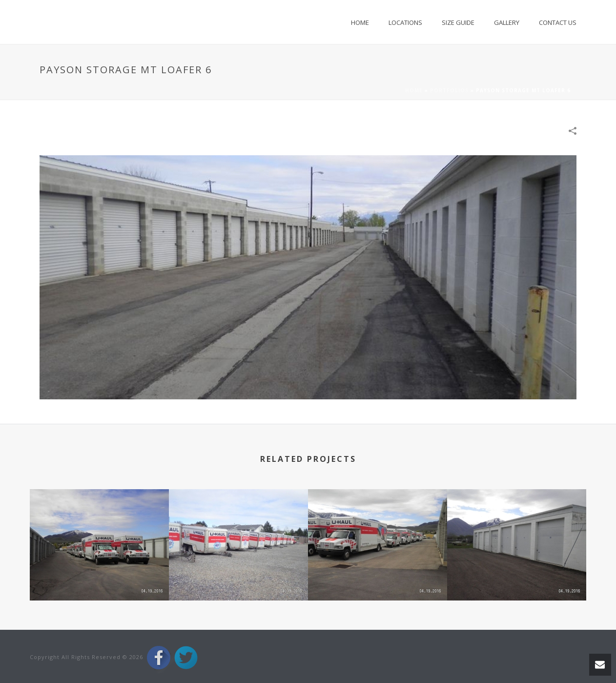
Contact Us (558, 22)
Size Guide (458, 22)
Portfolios (449, 90)
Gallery (507, 22)
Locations (405, 22)
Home (360, 22)
